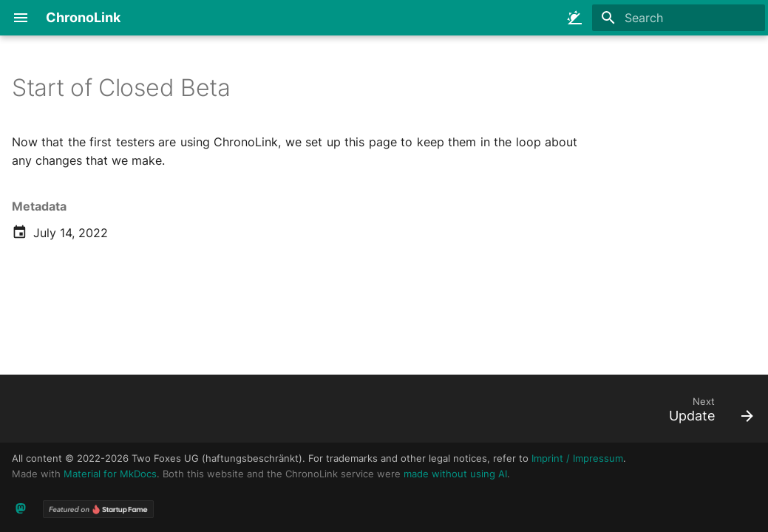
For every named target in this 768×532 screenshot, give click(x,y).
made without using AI (455, 474)
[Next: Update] (706, 413)
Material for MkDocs (110, 474)
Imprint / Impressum (577, 458)
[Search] (679, 18)
